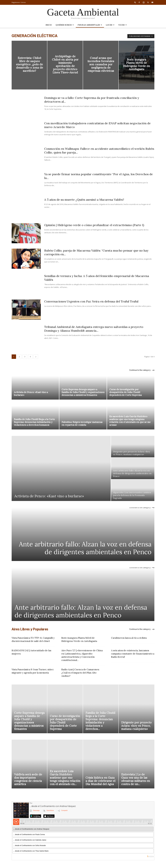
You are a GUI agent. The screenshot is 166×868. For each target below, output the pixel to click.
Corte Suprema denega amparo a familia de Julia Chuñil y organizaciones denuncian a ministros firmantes (83, 392)
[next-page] (36, 357)
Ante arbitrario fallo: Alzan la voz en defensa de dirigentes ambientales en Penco (85, 548)
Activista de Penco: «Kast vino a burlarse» (31, 394)
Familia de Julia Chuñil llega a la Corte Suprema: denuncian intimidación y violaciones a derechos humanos (34, 422)
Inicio (49, 25)
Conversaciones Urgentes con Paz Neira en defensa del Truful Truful (91, 301)
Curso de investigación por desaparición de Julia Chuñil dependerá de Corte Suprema (126, 392)
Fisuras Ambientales (90, 25)
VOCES (122, 25)
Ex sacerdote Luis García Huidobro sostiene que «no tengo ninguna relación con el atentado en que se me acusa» (130, 421)
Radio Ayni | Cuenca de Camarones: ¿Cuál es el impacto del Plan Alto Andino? (80, 673)
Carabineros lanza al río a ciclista (129, 638)
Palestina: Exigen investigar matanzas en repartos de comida (82, 423)
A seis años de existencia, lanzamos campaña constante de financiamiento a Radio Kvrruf (133, 654)
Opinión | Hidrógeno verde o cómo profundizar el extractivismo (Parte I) (94, 225)
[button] (135, 2)
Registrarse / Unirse (19, 2)
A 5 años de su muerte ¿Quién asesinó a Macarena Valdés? (84, 200)
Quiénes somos (65, 25)
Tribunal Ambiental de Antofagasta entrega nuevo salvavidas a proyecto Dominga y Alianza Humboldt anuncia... (94, 329)
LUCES (110, 25)
